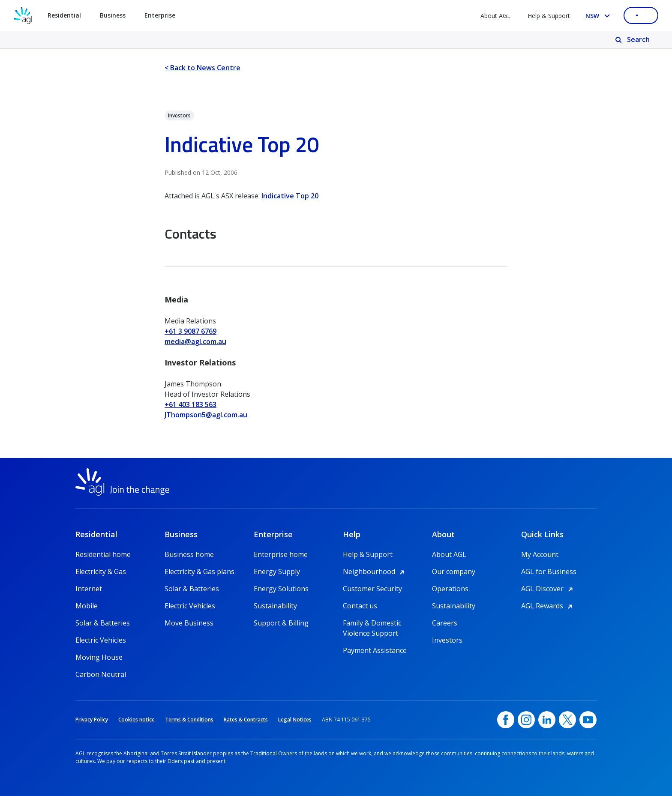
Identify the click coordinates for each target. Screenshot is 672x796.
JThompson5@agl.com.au (206, 415)
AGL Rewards (548, 606)
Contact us (360, 606)
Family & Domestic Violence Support (372, 623)
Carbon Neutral (101, 674)
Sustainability (275, 606)
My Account (540, 554)
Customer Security (372, 589)
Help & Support (549, 16)
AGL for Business (549, 572)
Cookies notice (136, 720)
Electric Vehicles (101, 640)
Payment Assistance (375, 650)
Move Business (189, 623)
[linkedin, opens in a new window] (547, 720)
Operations (450, 589)
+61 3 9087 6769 (190, 331)
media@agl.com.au (195, 341)
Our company (454, 572)
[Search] (633, 40)
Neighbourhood (375, 572)
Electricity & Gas (101, 572)
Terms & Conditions (189, 720)
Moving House (99, 657)
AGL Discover (548, 589)
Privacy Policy (92, 720)
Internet (89, 589)
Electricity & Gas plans (199, 572)
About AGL (495, 16)
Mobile (87, 606)
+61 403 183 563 (190, 404)
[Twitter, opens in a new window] (567, 720)
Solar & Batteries (103, 623)
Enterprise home (281, 554)
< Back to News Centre (202, 68)
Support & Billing (281, 623)
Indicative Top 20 (290, 196)
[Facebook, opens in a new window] (506, 720)
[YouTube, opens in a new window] (588, 720)
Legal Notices (295, 720)
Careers (445, 623)
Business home (189, 554)
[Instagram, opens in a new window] (526, 720)
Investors (447, 640)
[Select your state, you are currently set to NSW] (599, 16)
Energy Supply (277, 572)
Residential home (103, 554)
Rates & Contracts (246, 720)
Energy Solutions (281, 589)
